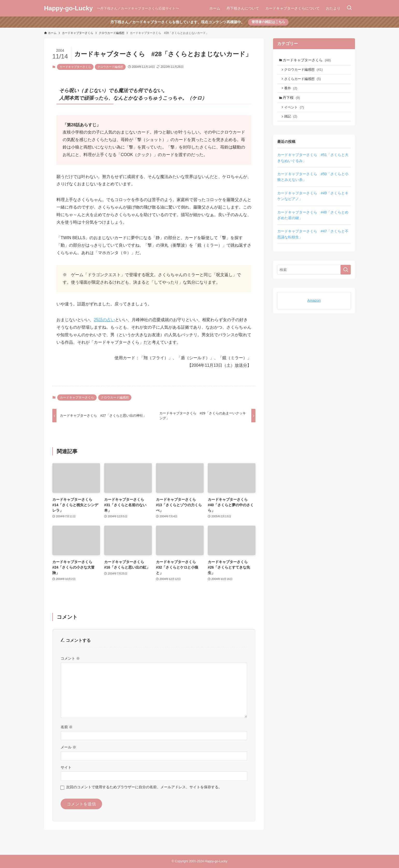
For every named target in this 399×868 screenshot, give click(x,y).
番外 (292, 91)
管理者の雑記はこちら (268, 22)
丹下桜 (292, 101)
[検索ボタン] (349, 8)
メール (68, 747)
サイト (66, 767)
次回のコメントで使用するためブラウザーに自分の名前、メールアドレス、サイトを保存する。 (144, 787)
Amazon (314, 306)
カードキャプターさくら (75, 67)
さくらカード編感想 (304, 81)
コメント (70, 658)
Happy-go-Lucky (68, 8)
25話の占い (104, 320)
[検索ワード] (314, 275)
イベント (295, 111)
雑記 (292, 121)
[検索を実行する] (346, 275)
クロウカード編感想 (110, 67)
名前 (67, 727)
